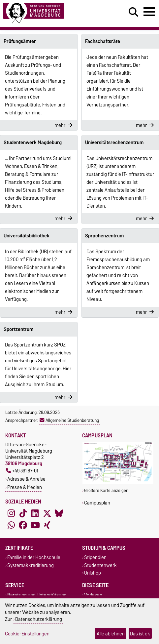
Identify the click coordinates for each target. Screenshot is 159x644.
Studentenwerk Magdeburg (33, 142)
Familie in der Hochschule (34, 558)
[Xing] (47, 525)
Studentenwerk (100, 565)
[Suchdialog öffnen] (133, 12)
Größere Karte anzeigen (106, 490)
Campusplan (97, 503)
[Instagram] (11, 513)
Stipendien (95, 558)
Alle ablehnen (111, 634)
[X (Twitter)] (47, 513)
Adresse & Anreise (26, 479)
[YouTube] (35, 525)
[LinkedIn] (35, 513)
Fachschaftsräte (103, 41)
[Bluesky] (59, 513)
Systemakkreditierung (31, 565)
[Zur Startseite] (49, 13)
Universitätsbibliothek (27, 236)
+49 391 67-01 (22, 471)
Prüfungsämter (20, 41)
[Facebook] (23, 525)
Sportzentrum (18, 329)
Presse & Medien (25, 487)
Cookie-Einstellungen (27, 634)
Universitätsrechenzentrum (114, 142)
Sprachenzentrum (104, 236)
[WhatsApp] (11, 525)
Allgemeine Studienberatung (69, 420)
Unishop (93, 573)
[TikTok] (23, 513)
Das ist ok (140, 634)
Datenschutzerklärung (39, 619)
